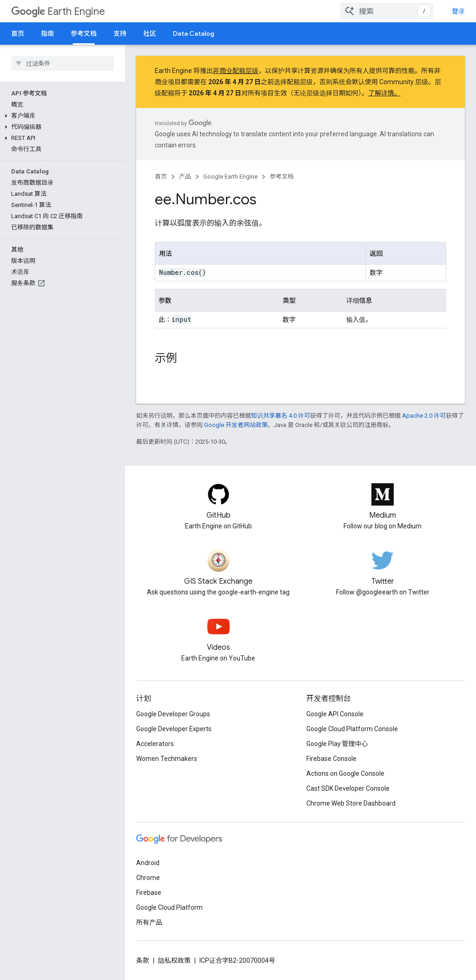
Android (148, 863)
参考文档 (282, 177)
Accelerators (155, 744)
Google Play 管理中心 (337, 744)
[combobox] (387, 11)
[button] (61, 116)
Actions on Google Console (345, 773)
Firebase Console (331, 759)
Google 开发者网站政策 (236, 425)
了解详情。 (384, 93)
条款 (143, 960)
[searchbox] (63, 63)
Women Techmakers (167, 759)
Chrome (148, 878)
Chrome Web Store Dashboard (351, 803)
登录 (458, 11)
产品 (185, 177)
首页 (18, 33)
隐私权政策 (174, 960)
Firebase (149, 893)
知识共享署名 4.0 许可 (281, 416)
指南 (47, 33)
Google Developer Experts (174, 729)
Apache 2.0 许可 (424, 416)
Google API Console (335, 714)
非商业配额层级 (236, 71)
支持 (120, 33)
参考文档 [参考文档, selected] (84, 33)
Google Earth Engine (230, 177)
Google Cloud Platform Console (352, 729)
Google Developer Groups (173, 714)
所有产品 (149, 922)
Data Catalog (194, 33)
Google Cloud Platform (169, 907)
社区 (150, 33)
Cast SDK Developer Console (348, 788)
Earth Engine (58, 11)
